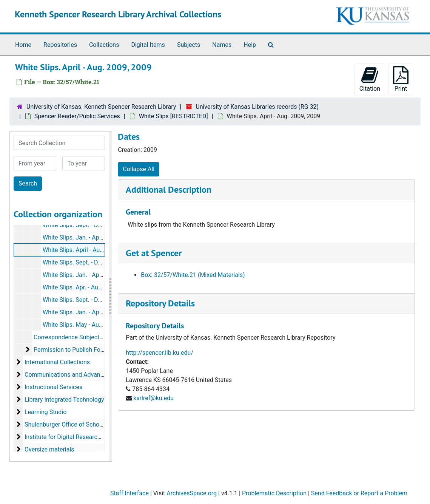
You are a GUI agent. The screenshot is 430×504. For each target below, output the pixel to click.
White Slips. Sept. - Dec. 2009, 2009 (90, 262)
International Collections (57, 362)
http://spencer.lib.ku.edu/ (160, 353)
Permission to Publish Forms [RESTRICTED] (92, 350)
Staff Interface (129, 493)
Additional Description (169, 189)
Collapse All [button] (139, 169)
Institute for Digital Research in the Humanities (87, 437)
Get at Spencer (154, 253)
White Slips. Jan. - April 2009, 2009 (89, 237)
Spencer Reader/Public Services (77, 116)
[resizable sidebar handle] (110, 297)
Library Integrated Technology (64, 400)
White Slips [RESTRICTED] (173, 116)
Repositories (60, 45)
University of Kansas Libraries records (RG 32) (257, 107)
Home (23, 45)
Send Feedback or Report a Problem (359, 493)
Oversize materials (49, 449)
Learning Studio (45, 412)
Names (222, 45)
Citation (370, 79)
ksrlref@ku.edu (153, 398)
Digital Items (148, 45)
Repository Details (160, 303)
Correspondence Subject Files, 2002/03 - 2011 (96, 337)
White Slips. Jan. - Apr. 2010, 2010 (88, 275)
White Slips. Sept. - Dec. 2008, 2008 (90, 225)
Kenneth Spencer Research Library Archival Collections (118, 14)
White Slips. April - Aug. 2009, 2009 (89, 250)
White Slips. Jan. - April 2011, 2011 (89, 312)
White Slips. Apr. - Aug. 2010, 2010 (89, 287)
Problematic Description (274, 493)
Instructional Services (53, 387)
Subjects (189, 45)
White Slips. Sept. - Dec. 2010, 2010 (90, 300)
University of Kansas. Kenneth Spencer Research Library (101, 107)
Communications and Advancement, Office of (85, 375)
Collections (104, 45)
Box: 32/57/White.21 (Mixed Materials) (193, 275)
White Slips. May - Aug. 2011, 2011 (89, 325)
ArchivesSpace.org (192, 493)
